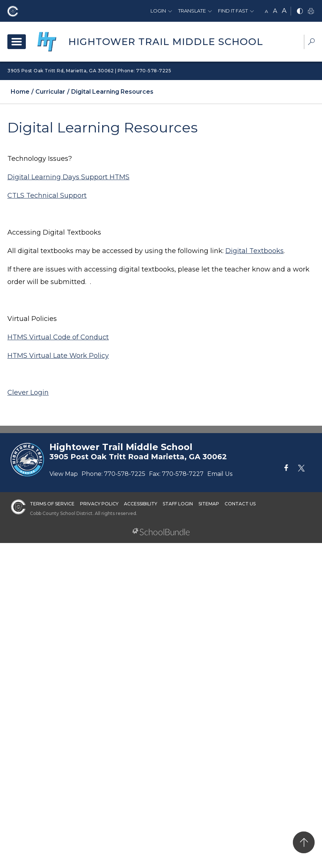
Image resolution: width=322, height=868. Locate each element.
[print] (311, 12)
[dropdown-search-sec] (311, 43)
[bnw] (300, 12)
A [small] (266, 11)
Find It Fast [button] (233, 11)
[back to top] (304, 842)
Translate (192, 11)
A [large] (284, 11)
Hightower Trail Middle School (166, 42)
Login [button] (158, 11)
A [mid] (275, 11)
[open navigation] (17, 42)
